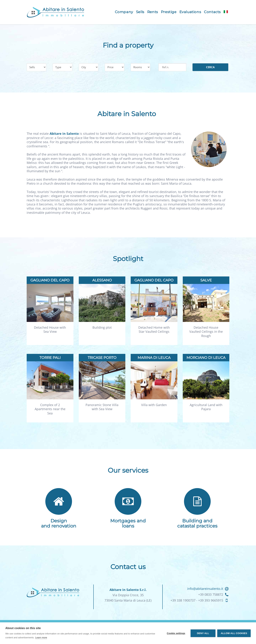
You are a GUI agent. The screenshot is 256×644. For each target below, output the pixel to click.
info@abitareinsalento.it (205, 589)
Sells (140, 12)
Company (124, 12)
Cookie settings (176, 633)
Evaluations (190, 12)
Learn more (41, 638)
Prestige (169, 12)
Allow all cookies (234, 633)
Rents (153, 12)
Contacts (212, 12)
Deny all (203, 633)
